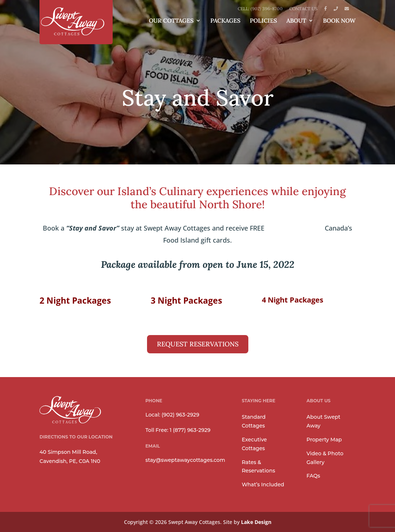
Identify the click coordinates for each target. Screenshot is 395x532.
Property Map (324, 440)
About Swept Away (323, 421)
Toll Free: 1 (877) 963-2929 (178, 430)
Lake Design (256, 522)
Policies (263, 21)
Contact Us (303, 9)
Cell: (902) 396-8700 (260, 9)
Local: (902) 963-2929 (172, 415)
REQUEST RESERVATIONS (198, 344)
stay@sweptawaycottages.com (185, 460)
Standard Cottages (254, 421)
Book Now (339, 21)
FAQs (313, 476)
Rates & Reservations (258, 467)
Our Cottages (171, 21)
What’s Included (263, 484)
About (296, 21)
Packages (225, 21)
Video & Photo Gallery (325, 458)
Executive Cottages (254, 444)
